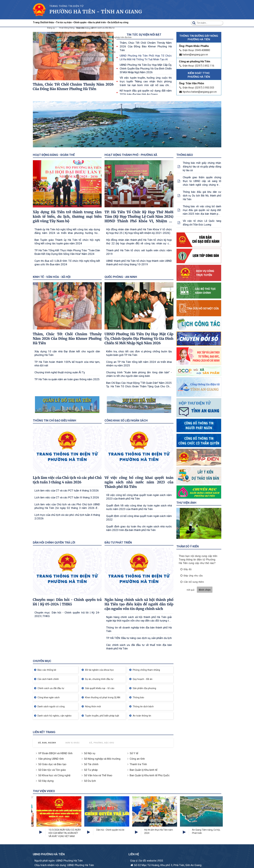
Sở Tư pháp (91, 770)
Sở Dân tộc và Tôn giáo (52, 770)
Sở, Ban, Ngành (47, 743)
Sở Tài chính (91, 764)
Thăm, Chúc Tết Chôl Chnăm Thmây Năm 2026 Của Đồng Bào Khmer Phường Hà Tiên (146, 46)
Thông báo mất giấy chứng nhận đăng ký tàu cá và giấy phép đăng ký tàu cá (202, 167)
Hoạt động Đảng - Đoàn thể (54, 155)
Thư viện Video (44, 791)
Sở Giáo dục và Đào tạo (52, 764)
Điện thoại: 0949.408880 (194, 50)
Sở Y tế (134, 753)
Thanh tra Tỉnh (138, 764)
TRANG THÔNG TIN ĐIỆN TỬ (66, 6)
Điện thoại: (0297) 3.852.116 (197, 66)
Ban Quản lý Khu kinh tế (144, 770)
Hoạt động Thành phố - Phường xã (131, 155)
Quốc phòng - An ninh (121, 277)
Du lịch (147, 23)
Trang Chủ (41, 23)
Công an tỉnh (137, 759)
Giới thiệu (59, 23)
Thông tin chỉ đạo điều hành (55, 420)
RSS (161, 861)
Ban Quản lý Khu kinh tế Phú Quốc (150, 775)
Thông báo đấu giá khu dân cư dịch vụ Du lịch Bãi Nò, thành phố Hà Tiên (202, 196)
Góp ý (134, 861)
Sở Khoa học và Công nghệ (54, 775)
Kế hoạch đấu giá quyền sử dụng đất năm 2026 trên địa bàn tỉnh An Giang (146, 92)
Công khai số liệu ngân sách (126, 420)
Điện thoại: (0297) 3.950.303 (197, 88)
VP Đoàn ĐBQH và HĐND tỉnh (55, 753)
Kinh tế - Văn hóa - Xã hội (52, 277)
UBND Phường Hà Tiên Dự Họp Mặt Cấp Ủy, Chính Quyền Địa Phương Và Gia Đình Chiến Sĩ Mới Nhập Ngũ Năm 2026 (146, 69)
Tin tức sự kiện (80, 23)
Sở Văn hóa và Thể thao (98, 775)
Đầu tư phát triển (128, 23)
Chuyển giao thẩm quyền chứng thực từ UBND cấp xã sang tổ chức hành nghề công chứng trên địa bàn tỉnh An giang (202, 181)
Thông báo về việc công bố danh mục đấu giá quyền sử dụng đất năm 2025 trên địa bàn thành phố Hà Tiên (202, 210)
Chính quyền (103, 23)
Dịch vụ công (163, 23)
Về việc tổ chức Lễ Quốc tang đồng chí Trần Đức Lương (202, 223)
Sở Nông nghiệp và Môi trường (102, 759)
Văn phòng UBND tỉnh (51, 759)
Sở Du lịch (90, 781)
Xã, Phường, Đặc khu (102, 743)
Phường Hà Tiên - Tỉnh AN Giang (96, 12)
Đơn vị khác (73, 743)
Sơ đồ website (148, 861)
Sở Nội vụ (90, 753)
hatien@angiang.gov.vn (193, 55)
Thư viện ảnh (186, 503)
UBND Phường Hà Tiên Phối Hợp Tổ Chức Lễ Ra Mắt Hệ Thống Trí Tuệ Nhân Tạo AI (146, 57)
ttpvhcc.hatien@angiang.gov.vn (198, 92)
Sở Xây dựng (46, 781)
